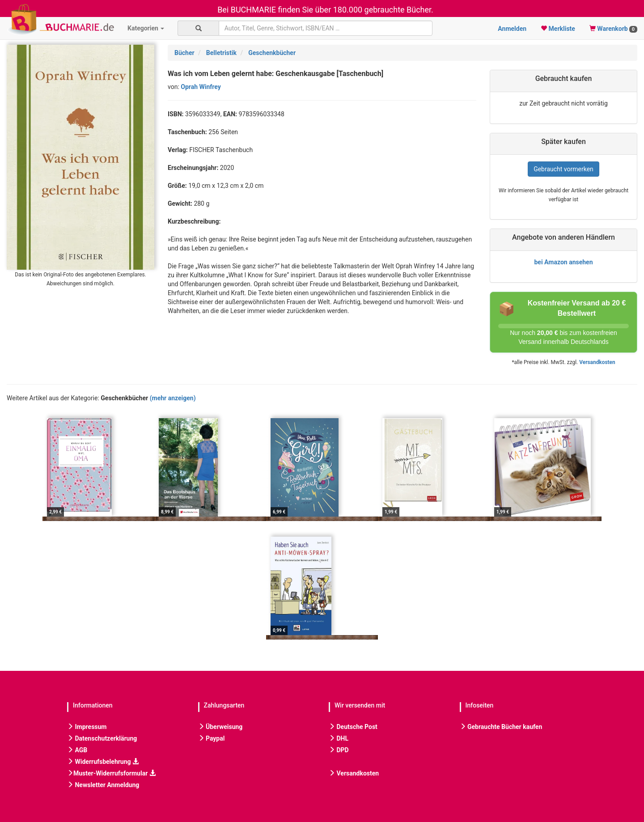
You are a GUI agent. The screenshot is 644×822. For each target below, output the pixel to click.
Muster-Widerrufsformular (111, 773)
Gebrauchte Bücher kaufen (501, 727)
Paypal (212, 738)
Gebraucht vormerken (563, 169)
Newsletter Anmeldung (103, 785)
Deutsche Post (353, 727)
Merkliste (558, 29)
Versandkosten (597, 362)
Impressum (87, 727)
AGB (77, 750)
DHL (339, 738)
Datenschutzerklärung (102, 738)
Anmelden (512, 29)
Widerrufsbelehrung (103, 762)
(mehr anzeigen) (173, 398)
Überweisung (220, 727)
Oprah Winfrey (201, 87)
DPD (339, 750)
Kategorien (146, 28)
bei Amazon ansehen (563, 262)
